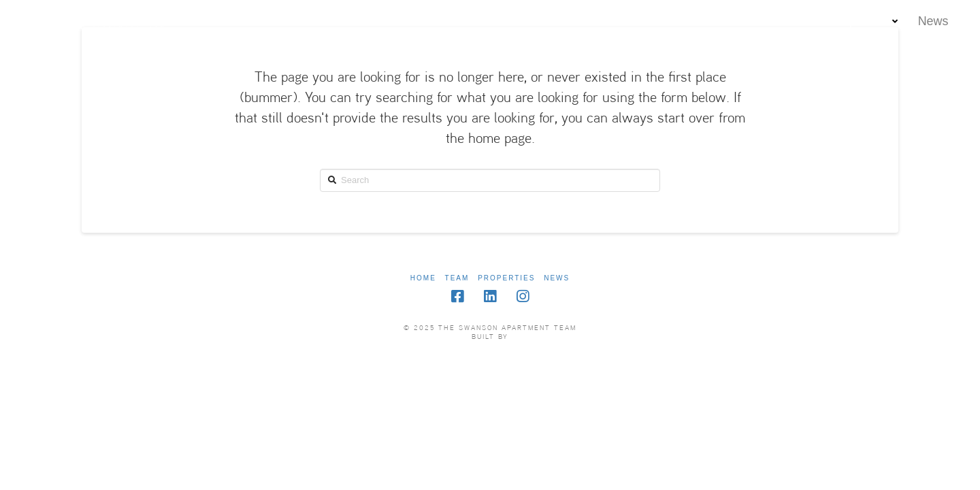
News (557, 278)
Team (457, 278)
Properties (506, 278)
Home (423, 278)
